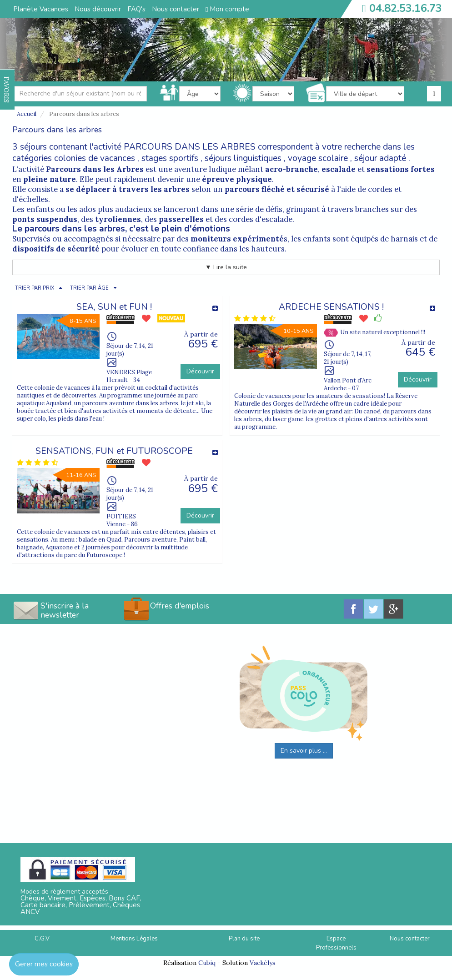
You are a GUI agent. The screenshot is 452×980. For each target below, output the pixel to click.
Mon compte (227, 9)
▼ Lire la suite (226, 267)
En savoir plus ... (304, 751)
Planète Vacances (41, 9)
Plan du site (244, 939)
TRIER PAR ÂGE (89, 288)
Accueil (27, 114)
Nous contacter (176, 9)
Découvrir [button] (200, 371)
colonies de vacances (95, 158)
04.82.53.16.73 (406, 8)
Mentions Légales (134, 939)
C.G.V (42, 939)
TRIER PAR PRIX (35, 288)
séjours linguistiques (243, 158)
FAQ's (136, 9)
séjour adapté (380, 158)
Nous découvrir (98, 9)
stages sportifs (170, 158)
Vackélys (263, 963)
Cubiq (207, 963)
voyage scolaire (318, 158)
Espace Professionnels (336, 943)
